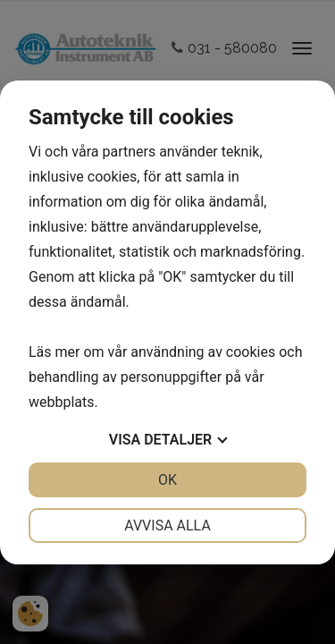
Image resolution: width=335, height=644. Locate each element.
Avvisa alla (167, 525)
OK (167, 480)
